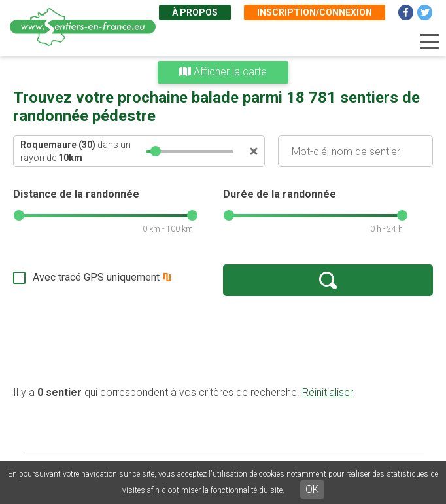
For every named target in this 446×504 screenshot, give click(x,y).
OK (312, 489)
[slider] (156, 151)
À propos (195, 12)
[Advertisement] (223, 340)
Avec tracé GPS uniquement (96, 277)
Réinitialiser (328, 392)
